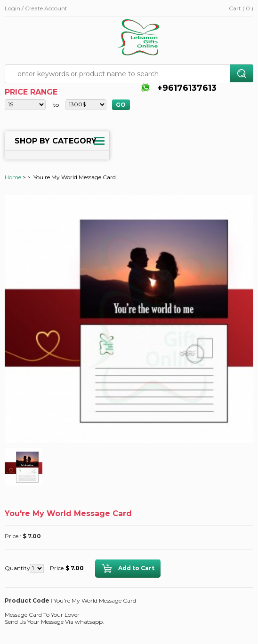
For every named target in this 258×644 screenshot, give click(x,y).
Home (13, 177)
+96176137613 (186, 88)
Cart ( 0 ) (241, 8)
